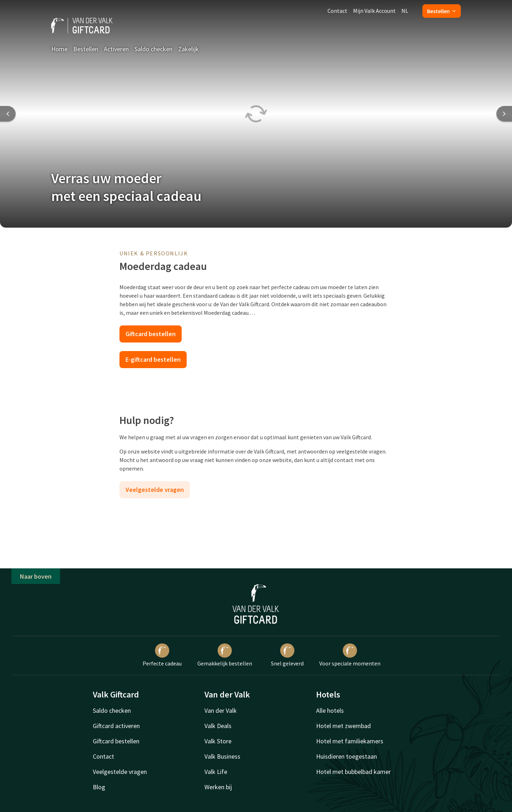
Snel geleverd (287, 655)
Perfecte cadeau (162, 655)
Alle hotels (330, 710)
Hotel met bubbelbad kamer (353, 772)
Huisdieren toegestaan (346, 756)
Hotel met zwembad (343, 726)
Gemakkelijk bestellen (225, 655)
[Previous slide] (8, 114)
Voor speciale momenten (350, 655)
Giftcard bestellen (151, 334)
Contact (337, 11)
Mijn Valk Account (374, 11)
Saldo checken (153, 49)
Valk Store (218, 741)
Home (59, 49)
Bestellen (442, 11)
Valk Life (216, 772)
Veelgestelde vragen (155, 490)
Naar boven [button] (36, 576)
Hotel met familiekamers (350, 741)
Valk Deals (218, 726)
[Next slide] (504, 114)
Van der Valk (221, 710)
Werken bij (218, 787)
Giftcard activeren (116, 726)
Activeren (116, 49)
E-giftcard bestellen (153, 359)
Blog (99, 787)
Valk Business (222, 756)
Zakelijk (188, 49)
